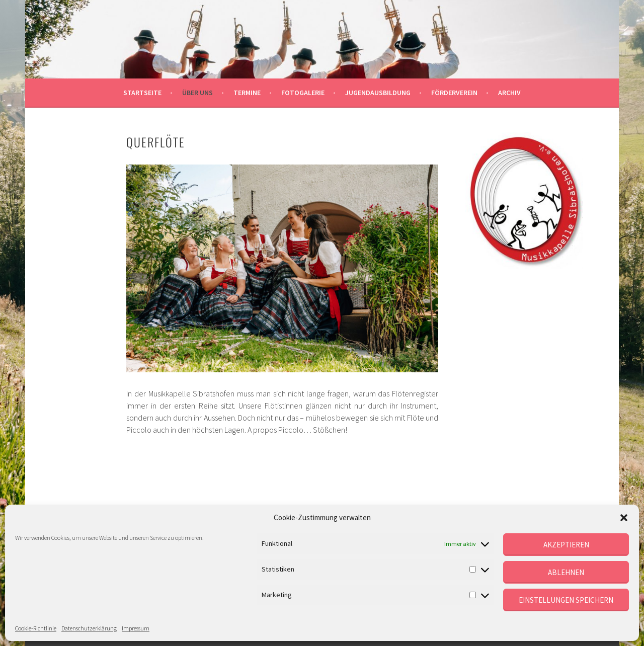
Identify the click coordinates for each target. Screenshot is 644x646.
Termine (247, 93)
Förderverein (454, 93)
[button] (624, 518)
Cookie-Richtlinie (36, 628)
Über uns (197, 93)
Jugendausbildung (378, 93)
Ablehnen (566, 572)
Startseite (142, 93)
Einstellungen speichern (566, 600)
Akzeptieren (566, 545)
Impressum (136, 628)
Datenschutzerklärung (89, 628)
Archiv (509, 93)
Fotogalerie (303, 93)
